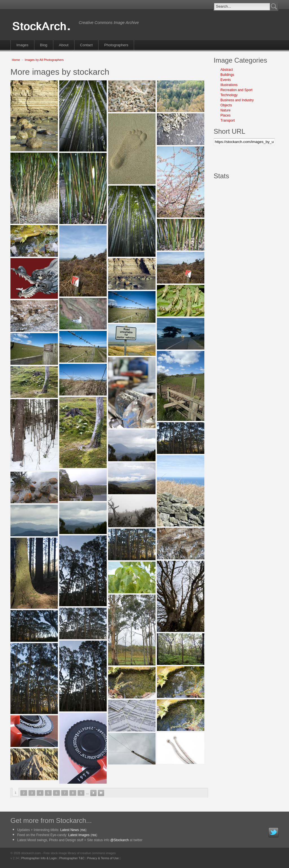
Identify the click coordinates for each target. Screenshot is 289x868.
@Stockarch (120, 840)
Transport (228, 120)
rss (83, 830)
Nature (225, 110)
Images (22, 45)
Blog (44, 45)
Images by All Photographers (44, 60)
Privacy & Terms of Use (103, 858)
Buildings (227, 75)
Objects (226, 105)
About (64, 45)
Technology (229, 95)
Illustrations (229, 85)
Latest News (69, 830)
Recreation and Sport (236, 90)
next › (93, 793)
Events (226, 80)
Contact (87, 45)
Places (225, 115)
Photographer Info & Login (39, 858)
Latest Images (79, 835)
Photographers (116, 45)
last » (101, 793)
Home (16, 60)
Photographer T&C (72, 858)
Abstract (227, 70)
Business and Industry (237, 100)
